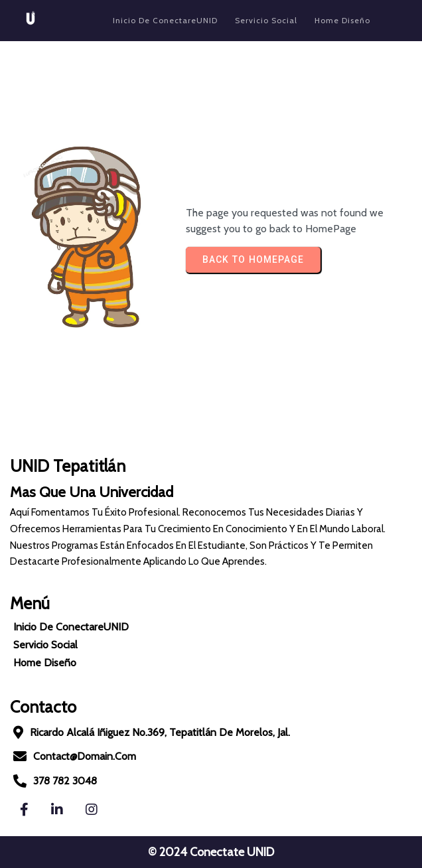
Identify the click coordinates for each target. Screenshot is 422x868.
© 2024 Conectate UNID (211, 852)
